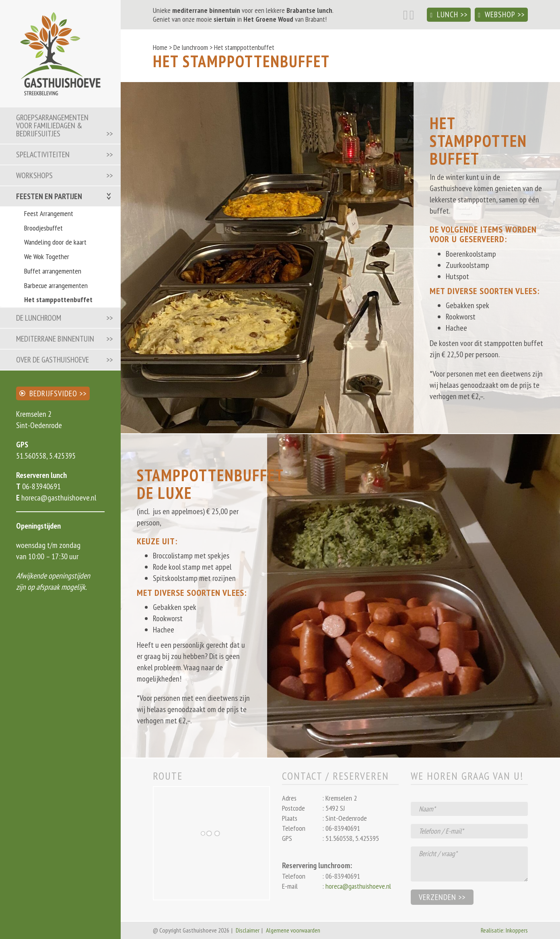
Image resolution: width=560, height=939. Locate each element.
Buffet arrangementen (53, 271)
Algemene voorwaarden (293, 930)
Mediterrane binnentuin (55, 339)
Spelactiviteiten (43, 154)
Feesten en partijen (49, 196)
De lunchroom (39, 318)
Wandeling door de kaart (55, 242)
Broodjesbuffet (43, 228)
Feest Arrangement (49, 213)
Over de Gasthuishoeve (52, 360)
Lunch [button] (444, 14)
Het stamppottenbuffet (58, 300)
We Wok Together (47, 256)
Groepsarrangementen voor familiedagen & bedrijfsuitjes (52, 126)
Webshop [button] (497, 14)
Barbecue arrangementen (56, 285)
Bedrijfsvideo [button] (48, 393)
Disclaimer (248, 930)
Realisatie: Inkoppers (504, 930)
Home (160, 47)
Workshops (34, 175)
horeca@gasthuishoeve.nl (58, 498)
